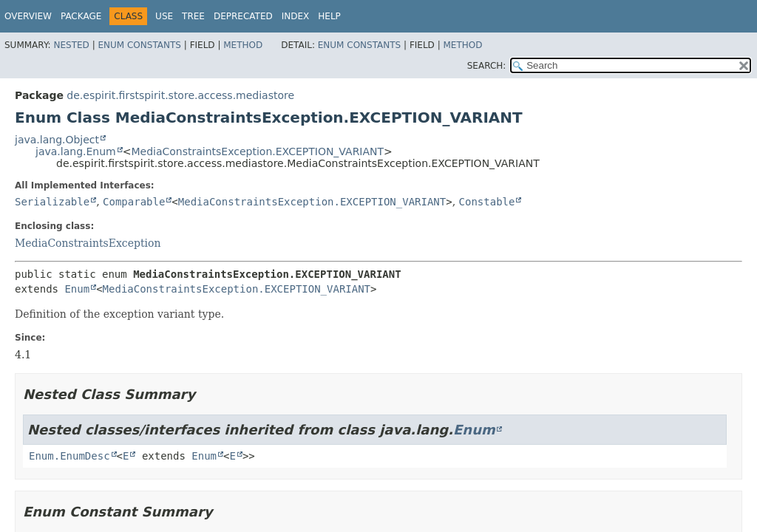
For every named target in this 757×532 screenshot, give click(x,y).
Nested (71, 45)
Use (164, 16)
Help (329, 16)
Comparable (134, 202)
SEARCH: (487, 66)
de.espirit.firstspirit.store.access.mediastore (180, 95)
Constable (487, 202)
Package (81, 16)
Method (243, 45)
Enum (77, 289)
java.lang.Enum (76, 151)
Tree (193, 16)
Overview (28, 16)
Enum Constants (139, 45)
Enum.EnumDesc (69, 456)
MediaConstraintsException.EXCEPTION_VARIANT (257, 151)
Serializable (52, 202)
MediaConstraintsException (88, 243)
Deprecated (243, 16)
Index (296, 16)
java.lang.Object (57, 140)
